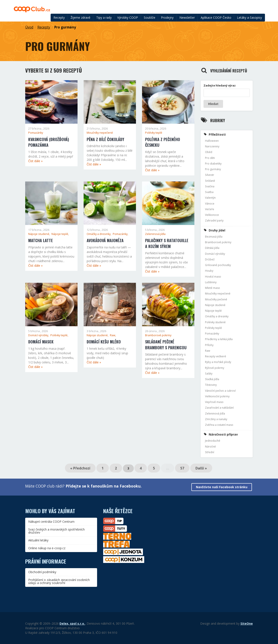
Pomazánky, (120, 234)
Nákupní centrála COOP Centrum (51, 522)
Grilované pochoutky (218, 265)
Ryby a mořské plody (218, 362)
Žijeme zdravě (80, 17)
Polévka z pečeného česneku (163, 142)
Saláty (209, 374)
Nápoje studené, (39, 234)
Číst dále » (35, 161)
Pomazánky (36, 133)
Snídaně (210, 181)
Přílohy (209, 345)
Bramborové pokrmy (158, 335)
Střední (210, 452)
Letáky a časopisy (249, 17)
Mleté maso (213, 288)
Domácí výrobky (215, 254)
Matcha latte (41, 240)
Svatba (209, 192)
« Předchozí (80, 468)
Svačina (210, 186)
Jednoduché (213, 441)
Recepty (59, 17)
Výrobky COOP (128, 17)
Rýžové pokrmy (215, 368)
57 (182, 468)
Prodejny (167, 17)
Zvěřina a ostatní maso (219, 425)
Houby (209, 271)
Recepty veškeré (216, 356)
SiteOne (247, 623)
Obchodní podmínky (42, 572)
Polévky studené (215, 322)
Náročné (210, 447)
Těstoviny (211, 385)
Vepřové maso (214, 402)
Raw (208, 351)
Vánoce (210, 204)
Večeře (210, 209)
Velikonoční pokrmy (217, 396)
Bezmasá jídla (214, 237)
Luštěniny (211, 282)
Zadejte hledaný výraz (220, 85)
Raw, (113, 335)
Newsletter (187, 17)
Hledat (213, 104)
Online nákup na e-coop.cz (47, 548)
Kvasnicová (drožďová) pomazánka (49, 142)
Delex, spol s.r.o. (72, 623)
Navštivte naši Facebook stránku (222, 487)
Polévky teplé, (59, 335)
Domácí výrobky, (39, 335)
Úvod (29, 27)
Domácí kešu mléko (104, 342)
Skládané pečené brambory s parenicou (166, 345)
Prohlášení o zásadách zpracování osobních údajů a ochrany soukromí (59, 581)
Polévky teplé (154, 133)
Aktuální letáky (38, 540)
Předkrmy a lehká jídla (219, 339)
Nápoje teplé (213, 311)
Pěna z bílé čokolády (105, 139)
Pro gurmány (65, 27)
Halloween (212, 141)
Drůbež (210, 259)
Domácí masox (41, 342)
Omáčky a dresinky (217, 316)
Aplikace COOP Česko (216, 17)
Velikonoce (212, 215)
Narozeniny (212, 146)
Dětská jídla (212, 248)
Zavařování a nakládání (219, 408)
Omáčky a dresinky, (99, 234)
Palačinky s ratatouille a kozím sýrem (167, 243)
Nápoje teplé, (60, 234)
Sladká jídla (212, 379)
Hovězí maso (213, 277)
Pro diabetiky (213, 164)
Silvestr (210, 175)
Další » (201, 468)
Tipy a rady (104, 17)
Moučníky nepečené (100, 133)
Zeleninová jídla (155, 234)
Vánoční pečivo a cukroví (220, 391)
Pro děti (210, 158)
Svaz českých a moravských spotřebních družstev (56, 531)
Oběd (209, 152)
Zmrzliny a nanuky (216, 419)
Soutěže (150, 17)
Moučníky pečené (216, 299)
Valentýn (210, 198)
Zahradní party (214, 220)
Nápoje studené (215, 305)
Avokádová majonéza (105, 240)
